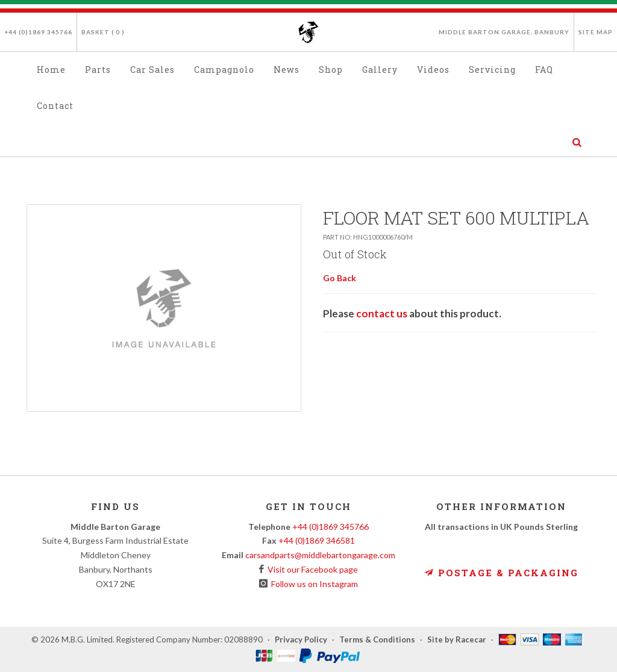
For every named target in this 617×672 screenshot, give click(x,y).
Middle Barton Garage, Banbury (504, 32)
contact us (382, 313)
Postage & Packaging (501, 573)
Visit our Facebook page (311, 569)
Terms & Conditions (377, 639)
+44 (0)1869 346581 (317, 540)
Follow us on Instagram (313, 584)
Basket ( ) (103, 32)
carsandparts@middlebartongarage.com (320, 555)
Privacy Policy (301, 639)
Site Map (596, 32)
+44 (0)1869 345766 (38, 32)
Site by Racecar (457, 639)
